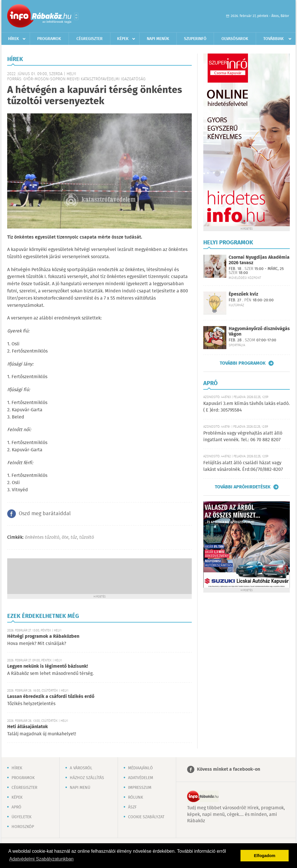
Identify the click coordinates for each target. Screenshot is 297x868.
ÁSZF (132, 807)
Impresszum (140, 788)
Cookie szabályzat (146, 817)
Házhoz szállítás (87, 778)
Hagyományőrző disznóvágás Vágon (259, 332)
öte (65, 537)
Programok (49, 39)
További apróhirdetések (243, 487)
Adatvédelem (141, 778)
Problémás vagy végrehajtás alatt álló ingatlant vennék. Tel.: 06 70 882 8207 (243, 436)
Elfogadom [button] (265, 856)
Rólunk (136, 797)
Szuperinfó (195, 39)
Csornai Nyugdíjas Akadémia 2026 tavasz (259, 260)
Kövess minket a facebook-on (229, 769)
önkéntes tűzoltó (42, 537)
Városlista (76, 16)
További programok (243, 363)
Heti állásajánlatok (28, 727)
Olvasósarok (235, 39)
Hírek (14, 39)
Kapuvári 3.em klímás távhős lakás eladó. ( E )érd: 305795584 (247, 407)
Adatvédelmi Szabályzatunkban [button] (41, 859)
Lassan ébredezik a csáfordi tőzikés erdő (51, 697)
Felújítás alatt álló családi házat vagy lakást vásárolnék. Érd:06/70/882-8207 (243, 466)
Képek (123, 39)
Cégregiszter (90, 39)
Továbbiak (273, 39)
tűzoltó (87, 537)
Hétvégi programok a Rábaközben (43, 636)
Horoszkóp (23, 827)
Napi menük (158, 39)
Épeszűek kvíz (243, 294)
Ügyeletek (21, 817)
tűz (74, 537)
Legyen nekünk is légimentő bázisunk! (48, 666)
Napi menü (80, 788)
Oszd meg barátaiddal (45, 514)
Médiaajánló (140, 768)
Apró (16, 807)
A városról (81, 768)
